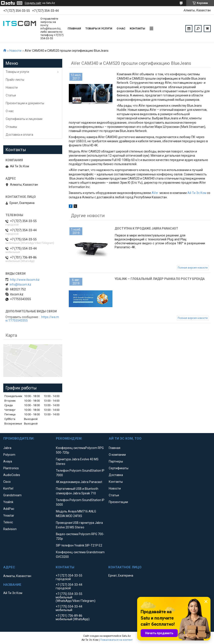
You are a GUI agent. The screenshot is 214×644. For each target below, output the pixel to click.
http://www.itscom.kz (25, 280)
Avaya (8, 461)
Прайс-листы (15, 80)
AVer (155, 193)
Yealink (8, 502)
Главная (74, 28)
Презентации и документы (25, 103)
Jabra (7, 448)
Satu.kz (126, 636)
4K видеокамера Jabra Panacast (79, 482)
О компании (117, 455)
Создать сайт (33, 3)
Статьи (11, 95)
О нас (121, 28)
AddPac (9, 509)
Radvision (10, 529)
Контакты (137, 28)
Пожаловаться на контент (116, 640)
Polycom (9, 455)
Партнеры (116, 461)
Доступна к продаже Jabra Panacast (146, 228)
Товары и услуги (99, 28)
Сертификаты (119, 468)
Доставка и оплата (19, 135)
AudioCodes (12, 475)
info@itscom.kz (20, 284)
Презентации (118, 502)
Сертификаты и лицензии (24, 119)
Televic (8, 522)
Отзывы (11, 127)
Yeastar (9, 516)
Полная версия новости (193, 268)
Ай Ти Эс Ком (197, 193)
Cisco (7, 482)
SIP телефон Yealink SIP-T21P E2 (79, 545)
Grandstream (12, 495)
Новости (15, 51)
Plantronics (11, 468)
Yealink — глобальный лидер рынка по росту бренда (160, 279)
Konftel (8, 488)
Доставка (116, 475)
